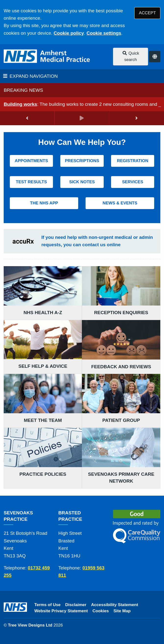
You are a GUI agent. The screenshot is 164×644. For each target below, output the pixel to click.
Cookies (101, 611)
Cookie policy (69, 33)
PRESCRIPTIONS (82, 161)
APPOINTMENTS (31, 161)
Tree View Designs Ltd (30, 625)
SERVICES (133, 182)
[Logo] (47, 56)
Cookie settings (104, 33)
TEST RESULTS (31, 182)
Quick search (131, 56)
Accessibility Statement (115, 605)
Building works (20, 104)
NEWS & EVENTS (120, 203)
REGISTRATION (133, 161)
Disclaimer (76, 605)
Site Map (122, 611)
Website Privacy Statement (61, 611)
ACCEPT (147, 13)
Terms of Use (47, 605)
